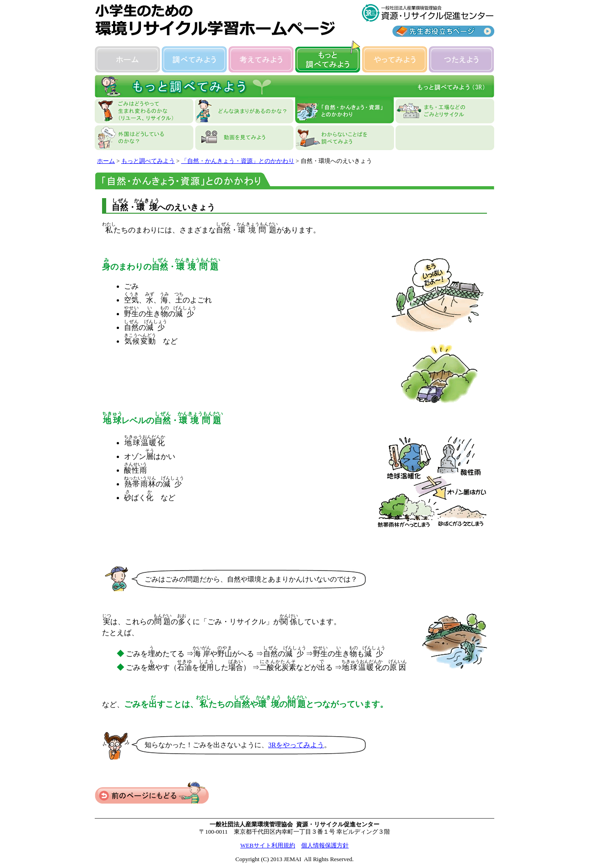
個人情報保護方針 (325, 845)
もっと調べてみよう (148, 161)
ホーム (106, 161)
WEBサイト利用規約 (268, 845)
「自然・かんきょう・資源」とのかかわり (238, 161)
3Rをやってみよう (296, 745)
